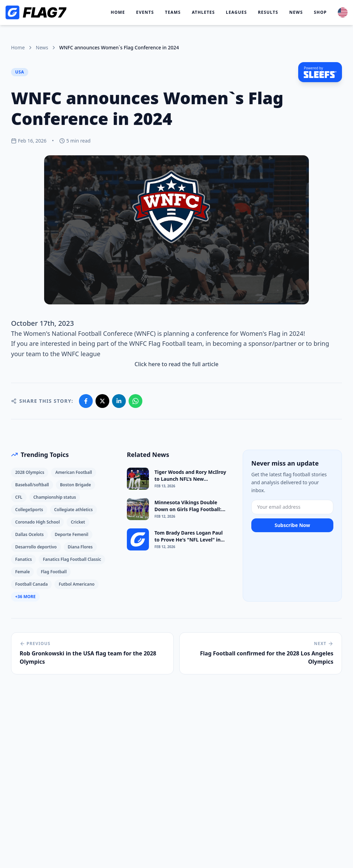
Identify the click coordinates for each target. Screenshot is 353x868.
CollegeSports (29, 510)
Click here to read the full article (176, 364)
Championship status (55, 497)
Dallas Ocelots (29, 534)
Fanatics (23, 559)
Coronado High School (37, 522)
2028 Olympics (30, 472)
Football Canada (31, 584)
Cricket (78, 522)
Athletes (203, 12)
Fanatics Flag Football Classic (72, 559)
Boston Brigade (75, 485)
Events (145, 12)
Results (268, 12)
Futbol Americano (77, 584)
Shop (320, 12)
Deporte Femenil (72, 534)
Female (22, 572)
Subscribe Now (292, 525)
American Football (74, 472)
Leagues (236, 12)
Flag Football (54, 572)
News (296, 12)
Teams (173, 12)
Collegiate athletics (73, 510)
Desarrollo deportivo (36, 547)
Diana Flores (80, 547)
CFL (19, 497)
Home (118, 12)
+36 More (25, 597)
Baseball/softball (32, 485)
